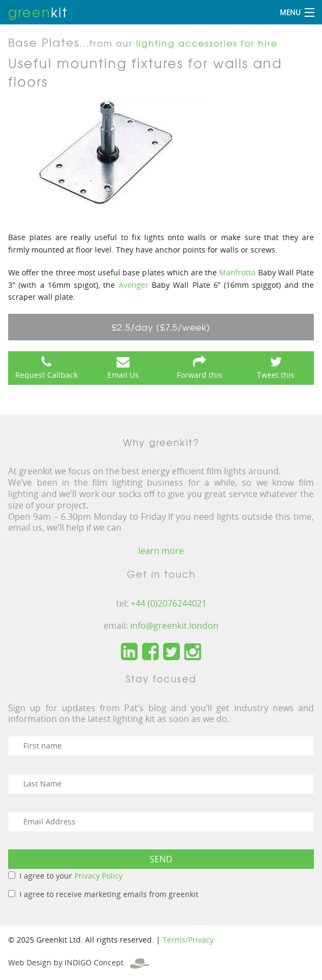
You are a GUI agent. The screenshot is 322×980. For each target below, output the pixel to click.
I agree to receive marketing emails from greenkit (109, 894)
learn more (161, 551)
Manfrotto (237, 272)
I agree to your (71, 876)
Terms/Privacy (188, 940)
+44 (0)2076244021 (169, 603)
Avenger (134, 285)
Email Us (123, 375)
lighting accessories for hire (207, 43)
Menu (290, 12)
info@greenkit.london (174, 626)
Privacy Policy (98, 876)
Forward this (199, 375)
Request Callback (46, 375)
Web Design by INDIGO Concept (79, 962)
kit (38, 12)
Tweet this (276, 375)
